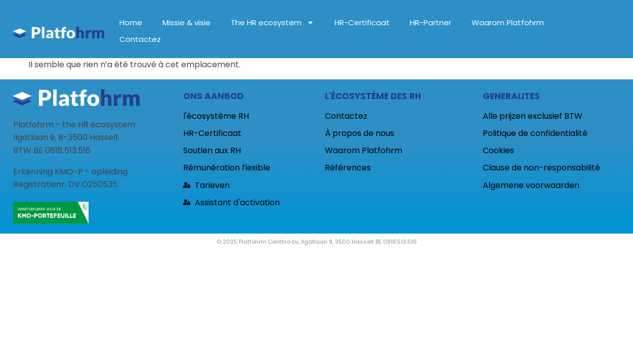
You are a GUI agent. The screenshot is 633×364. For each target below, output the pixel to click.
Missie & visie (186, 22)
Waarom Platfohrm (508, 22)
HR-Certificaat (362, 22)
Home (131, 22)
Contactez (140, 39)
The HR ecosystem (272, 22)
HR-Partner (431, 22)
